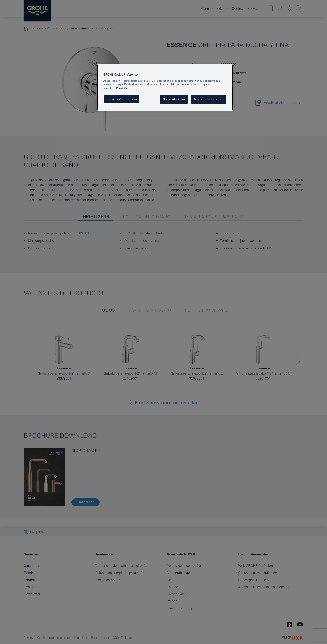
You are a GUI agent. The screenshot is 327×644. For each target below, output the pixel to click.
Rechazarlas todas (174, 99)
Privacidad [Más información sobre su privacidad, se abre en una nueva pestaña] (122, 88)
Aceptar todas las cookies (209, 99)
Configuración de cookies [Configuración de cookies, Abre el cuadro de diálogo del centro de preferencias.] (121, 99)
